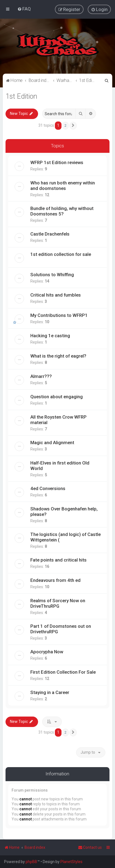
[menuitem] (24, 9)
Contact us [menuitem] (90, 847)
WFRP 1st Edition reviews (57, 162)
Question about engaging (57, 397)
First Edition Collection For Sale (63, 672)
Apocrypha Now (47, 652)
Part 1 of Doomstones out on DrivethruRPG (61, 629)
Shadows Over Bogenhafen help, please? (64, 512)
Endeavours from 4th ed (55, 580)
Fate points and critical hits (58, 560)
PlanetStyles (71, 862)
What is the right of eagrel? (58, 356)
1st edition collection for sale (61, 254)
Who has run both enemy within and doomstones (63, 186)
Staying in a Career (50, 692)
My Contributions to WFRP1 (59, 315)
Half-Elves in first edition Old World (60, 466)
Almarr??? (41, 376)
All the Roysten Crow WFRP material (58, 420)
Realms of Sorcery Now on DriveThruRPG (58, 603)
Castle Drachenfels (50, 234)
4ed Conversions (48, 488)
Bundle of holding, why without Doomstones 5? (62, 211)
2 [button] (65, 125)
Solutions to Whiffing (52, 275)
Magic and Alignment (52, 443)
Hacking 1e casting (50, 336)
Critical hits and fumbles (56, 295)
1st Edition (21, 96)
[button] (73, 126)
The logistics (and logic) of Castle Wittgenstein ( (65, 537)
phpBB (31, 862)
